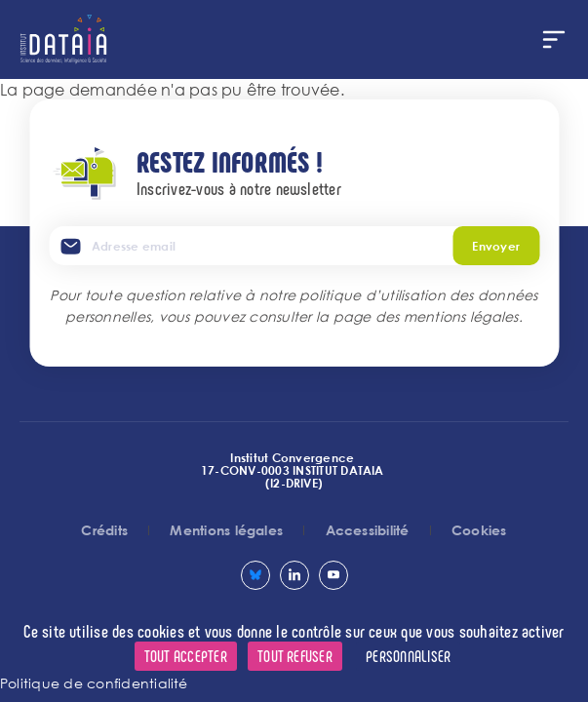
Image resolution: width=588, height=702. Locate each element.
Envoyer (496, 246)
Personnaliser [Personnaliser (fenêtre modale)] (408, 656)
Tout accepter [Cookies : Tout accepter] (186, 656)
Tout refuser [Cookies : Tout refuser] (295, 656)
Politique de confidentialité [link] (94, 683)
